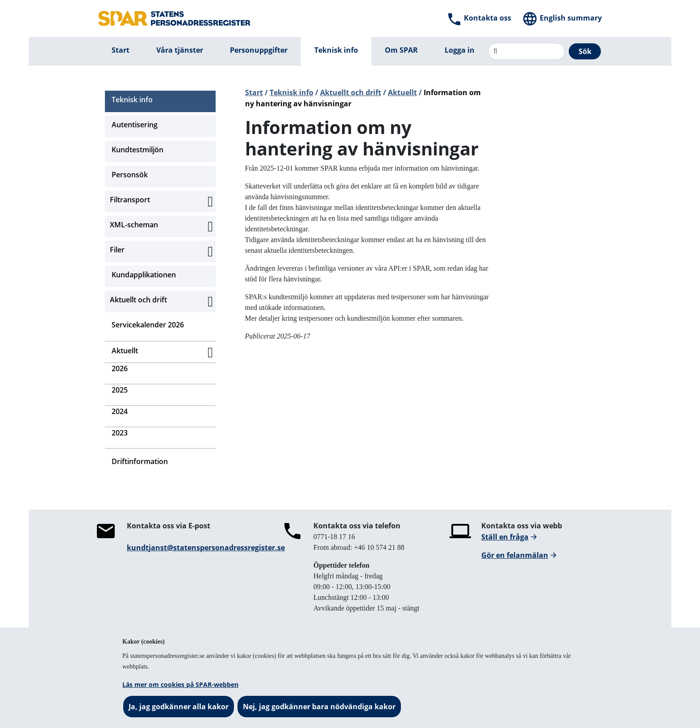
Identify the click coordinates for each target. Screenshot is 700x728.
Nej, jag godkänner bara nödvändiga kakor (319, 707)
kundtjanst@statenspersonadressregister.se (206, 548)
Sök (585, 51)
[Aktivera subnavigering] (210, 201)
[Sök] (526, 51)
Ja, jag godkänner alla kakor (179, 707)
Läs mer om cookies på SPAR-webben (180, 684)
